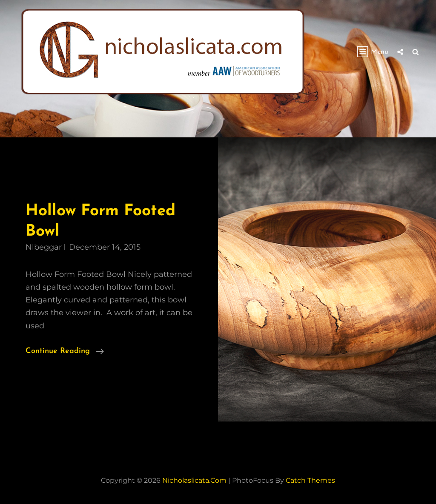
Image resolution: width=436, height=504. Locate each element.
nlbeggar (44, 247)
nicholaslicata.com (194, 480)
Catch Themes (310, 480)
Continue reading (65, 351)
